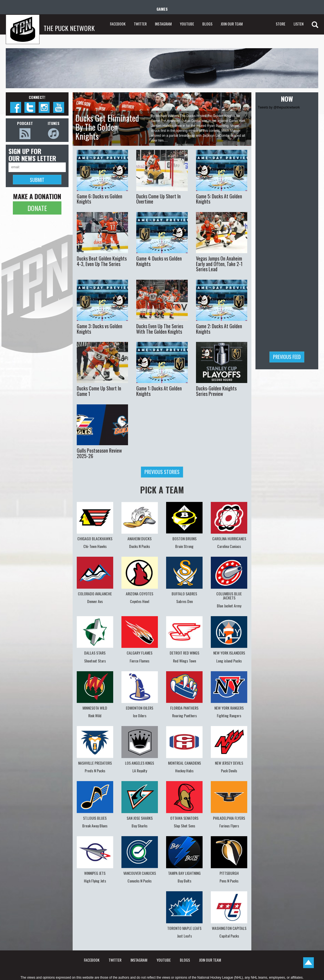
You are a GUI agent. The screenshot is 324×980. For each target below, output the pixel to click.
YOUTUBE (187, 24)
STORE (281, 24)
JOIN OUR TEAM (232, 24)
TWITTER (140, 24)
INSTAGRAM (163, 24)
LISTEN (299, 24)
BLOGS (207, 24)
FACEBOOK (118, 24)
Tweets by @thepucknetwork (279, 107)
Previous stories (162, 472)
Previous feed (287, 357)
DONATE (37, 208)
